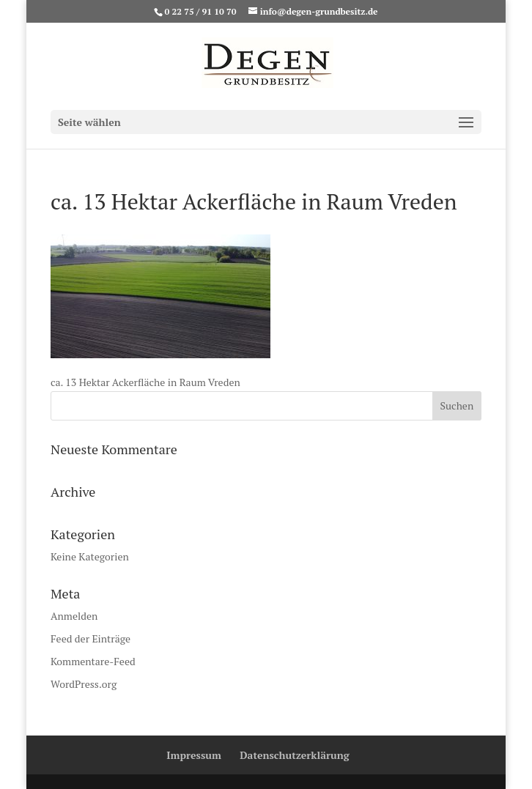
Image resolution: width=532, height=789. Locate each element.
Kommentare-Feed (93, 661)
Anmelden (74, 616)
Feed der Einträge (90, 638)
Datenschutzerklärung (294, 755)
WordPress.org (84, 684)
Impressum (194, 755)
